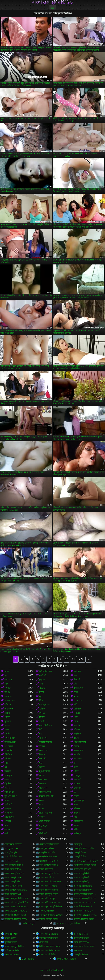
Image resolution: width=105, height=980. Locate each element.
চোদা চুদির (78, 844)
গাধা (76, 675)
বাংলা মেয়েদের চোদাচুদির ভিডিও (16, 911)
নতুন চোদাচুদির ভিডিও (49, 865)
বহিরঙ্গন (77, 730)
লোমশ (7, 725)
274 (81, 659)
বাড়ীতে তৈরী (10, 742)
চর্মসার (42, 717)
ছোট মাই (43, 675)
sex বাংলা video (12, 955)
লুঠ (41, 696)
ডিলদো (42, 755)
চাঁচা (75, 684)
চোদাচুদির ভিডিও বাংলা (49, 861)
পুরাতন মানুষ (79, 800)
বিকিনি (76, 796)
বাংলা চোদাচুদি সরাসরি (49, 890)
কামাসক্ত (8, 696)
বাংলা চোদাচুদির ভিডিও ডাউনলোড (86, 894)
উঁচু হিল (8, 784)
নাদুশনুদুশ (43, 825)
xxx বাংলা (78, 951)
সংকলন (8, 713)
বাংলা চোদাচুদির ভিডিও (52, 2)
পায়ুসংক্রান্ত (9, 709)
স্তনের (42, 809)
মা (75, 763)
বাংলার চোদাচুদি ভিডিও (49, 919)
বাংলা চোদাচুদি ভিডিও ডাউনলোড (16, 890)
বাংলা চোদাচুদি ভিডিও (83, 886)
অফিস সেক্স (9, 817)
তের (6, 684)
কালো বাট (9, 813)
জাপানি (77, 725)
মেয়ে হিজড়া (44, 821)
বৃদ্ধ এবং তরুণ (10, 796)
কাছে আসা (44, 750)
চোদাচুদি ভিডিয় (80, 857)
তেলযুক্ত (8, 775)
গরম (76, 717)
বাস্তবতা (8, 771)
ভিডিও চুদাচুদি (10, 938)
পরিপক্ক (77, 809)
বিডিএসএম (9, 792)
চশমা (7, 763)
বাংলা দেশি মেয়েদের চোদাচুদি (51, 902)
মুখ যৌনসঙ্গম (45, 771)
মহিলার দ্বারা (10, 700)
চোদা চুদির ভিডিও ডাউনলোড (86, 848)
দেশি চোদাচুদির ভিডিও (14, 865)
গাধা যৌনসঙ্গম (80, 742)
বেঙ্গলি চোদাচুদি (28, 923)
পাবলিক (8, 821)
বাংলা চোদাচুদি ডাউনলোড (50, 882)
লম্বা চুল (8, 809)
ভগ (6, 675)
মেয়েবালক (78, 821)
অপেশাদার (78, 700)
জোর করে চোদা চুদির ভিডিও (86, 861)
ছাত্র (41, 763)
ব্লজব (7, 671)
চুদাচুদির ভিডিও (11, 942)
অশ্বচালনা (8, 680)
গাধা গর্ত (77, 780)
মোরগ (42, 800)
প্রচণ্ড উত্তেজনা (45, 813)
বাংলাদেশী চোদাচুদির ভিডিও (16, 919)
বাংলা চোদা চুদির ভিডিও (49, 873)
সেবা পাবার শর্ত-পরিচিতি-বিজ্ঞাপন (52, 970)
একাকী (7, 734)
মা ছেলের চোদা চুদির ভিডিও (68, 923)
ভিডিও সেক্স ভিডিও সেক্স (50, 946)
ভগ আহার (78, 788)
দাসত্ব (76, 804)
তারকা (42, 767)
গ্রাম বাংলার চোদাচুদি (13, 844)
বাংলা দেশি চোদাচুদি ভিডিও (85, 898)
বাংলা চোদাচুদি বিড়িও (13, 886)
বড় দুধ (7, 692)
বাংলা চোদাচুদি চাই (81, 878)
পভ (41, 734)
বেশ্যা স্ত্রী (43, 759)
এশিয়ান (8, 705)
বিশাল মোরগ (10, 738)
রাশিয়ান (8, 759)
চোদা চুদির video (11, 848)
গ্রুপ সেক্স (43, 780)
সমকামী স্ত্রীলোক (46, 742)
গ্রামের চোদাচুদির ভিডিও (49, 844)
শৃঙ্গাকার (8, 721)
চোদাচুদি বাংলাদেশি (47, 853)
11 (73, 659)
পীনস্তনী (77, 680)
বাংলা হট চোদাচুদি (47, 911)
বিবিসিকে (8, 755)
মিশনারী (8, 688)
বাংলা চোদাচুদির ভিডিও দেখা (16, 898)
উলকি (76, 746)
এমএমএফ (78, 759)
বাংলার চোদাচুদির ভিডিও (84, 919)
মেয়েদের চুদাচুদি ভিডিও (14, 946)
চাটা (6, 825)
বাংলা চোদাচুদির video (14, 894)
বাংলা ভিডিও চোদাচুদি (83, 907)
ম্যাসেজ (77, 784)
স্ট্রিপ (41, 700)
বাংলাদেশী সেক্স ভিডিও (49, 938)
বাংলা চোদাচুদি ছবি (12, 882)
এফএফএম (44, 788)
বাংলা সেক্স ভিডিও (81, 938)
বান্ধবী (42, 721)
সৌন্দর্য (42, 713)
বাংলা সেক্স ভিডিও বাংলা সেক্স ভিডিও (86, 946)
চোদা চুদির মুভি (11, 853)
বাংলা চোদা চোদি (81, 934)
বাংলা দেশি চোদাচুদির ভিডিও (16, 902)
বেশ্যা (76, 721)
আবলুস (77, 775)
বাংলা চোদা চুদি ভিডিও (49, 934)
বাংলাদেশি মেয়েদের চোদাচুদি (51, 915)
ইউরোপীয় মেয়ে (46, 671)
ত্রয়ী (75, 705)
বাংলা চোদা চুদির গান (82, 869)
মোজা (7, 800)
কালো (76, 738)
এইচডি (42, 688)
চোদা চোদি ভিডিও (81, 942)
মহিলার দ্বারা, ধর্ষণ (47, 796)
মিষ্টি (41, 730)
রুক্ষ (41, 829)
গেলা (76, 767)
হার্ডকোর (77, 671)
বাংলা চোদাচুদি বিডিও (48, 886)
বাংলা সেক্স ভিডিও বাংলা (50, 951)
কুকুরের (42, 680)
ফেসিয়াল (78, 709)
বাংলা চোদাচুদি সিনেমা (83, 890)
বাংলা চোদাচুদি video (13, 878)
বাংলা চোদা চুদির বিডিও (14, 873)
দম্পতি (42, 746)
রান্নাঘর (7, 829)
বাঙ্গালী (42, 817)
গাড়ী (7, 834)
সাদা (41, 684)
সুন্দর (76, 692)
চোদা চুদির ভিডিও (47, 848)
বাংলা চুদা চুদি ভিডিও (48, 955)
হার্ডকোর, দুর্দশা (45, 792)
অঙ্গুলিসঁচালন (46, 725)
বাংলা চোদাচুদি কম (47, 878)
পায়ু (75, 817)
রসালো (8, 780)
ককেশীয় (77, 755)
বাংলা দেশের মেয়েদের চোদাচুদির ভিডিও (16, 907)
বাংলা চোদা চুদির (46, 869)
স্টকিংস (42, 709)
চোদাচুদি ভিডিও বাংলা (48, 857)
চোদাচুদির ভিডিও (81, 955)
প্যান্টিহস (77, 834)
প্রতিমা (76, 829)
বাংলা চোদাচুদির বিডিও (49, 894)
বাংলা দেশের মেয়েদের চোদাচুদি (86, 902)
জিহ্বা (76, 825)
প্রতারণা (43, 784)
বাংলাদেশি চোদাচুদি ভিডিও (15, 915)
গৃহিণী (76, 771)
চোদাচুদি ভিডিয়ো (11, 861)
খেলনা (7, 717)
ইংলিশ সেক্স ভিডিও (12, 951)
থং (6, 767)
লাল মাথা (43, 738)
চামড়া (7, 730)
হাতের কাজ (79, 750)
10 (66, 659)
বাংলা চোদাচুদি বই (81, 882)
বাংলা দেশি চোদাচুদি (47, 898)
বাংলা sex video (12, 934)
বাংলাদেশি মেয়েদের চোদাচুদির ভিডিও (86, 915)
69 (75, 792)
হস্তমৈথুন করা (45, 705)
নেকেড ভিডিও (28, 959)
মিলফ (76, 696)
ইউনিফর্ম (43, 834)
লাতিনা (7, 788)
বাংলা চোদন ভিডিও (13, 869)
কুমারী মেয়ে (79, 688)
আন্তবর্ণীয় (9, 750)
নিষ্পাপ (42, 692)
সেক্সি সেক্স (44, 942)
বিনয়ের (77, 713)
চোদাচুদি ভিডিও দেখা (13, 857)
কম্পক (42, 775)
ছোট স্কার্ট (8, 804)
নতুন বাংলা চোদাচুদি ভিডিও (85, 865)
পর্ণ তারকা (9, 746)
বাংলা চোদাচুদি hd (81, 873)
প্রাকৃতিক (77, 734)
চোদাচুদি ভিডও (80, 853)
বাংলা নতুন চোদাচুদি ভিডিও (51, 907)
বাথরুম (77, 813)
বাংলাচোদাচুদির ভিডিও (83, 911)
